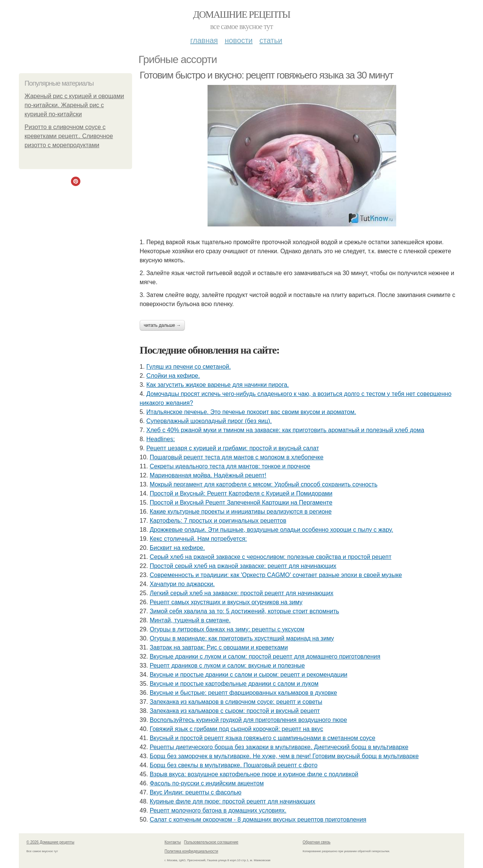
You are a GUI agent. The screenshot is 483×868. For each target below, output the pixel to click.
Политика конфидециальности (191, 851)
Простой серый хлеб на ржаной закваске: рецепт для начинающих (243, 566)
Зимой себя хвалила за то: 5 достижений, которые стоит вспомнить (245, 611)
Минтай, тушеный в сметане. (190, 620)
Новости (238, 40)
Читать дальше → (162, 325)
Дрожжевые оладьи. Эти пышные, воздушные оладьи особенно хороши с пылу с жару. (271, 530)
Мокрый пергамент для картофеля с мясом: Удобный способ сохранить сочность (264, 484)
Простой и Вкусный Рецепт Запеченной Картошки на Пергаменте (241, 502)
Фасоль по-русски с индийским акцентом (207, 783)
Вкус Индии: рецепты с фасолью (196, 792)
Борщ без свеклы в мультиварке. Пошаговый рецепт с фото (234, 765)
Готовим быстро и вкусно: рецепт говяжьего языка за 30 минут (266, 75)
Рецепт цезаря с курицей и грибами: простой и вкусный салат (233, 448)
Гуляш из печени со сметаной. (189, 367)
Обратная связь (317, 842)
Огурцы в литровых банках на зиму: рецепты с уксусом (227, 629)
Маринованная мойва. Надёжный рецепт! (208, 475)
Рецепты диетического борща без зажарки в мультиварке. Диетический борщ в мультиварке (279, 747)
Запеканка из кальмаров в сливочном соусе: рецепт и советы (236, 702)
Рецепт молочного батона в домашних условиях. (218, 810)
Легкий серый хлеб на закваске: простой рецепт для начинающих (242, 593)
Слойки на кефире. (173, 376)
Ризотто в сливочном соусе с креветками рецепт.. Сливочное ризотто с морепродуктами (69, 136)
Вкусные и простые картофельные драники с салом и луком (234, 684)
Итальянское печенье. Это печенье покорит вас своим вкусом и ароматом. (251, 412)
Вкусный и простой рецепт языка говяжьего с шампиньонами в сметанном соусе (263, 738)
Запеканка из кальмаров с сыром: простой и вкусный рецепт (235, 711)
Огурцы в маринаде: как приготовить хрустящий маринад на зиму (242, 638)
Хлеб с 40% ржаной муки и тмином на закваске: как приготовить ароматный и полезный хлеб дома (285, 430)
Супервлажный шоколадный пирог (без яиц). (209, 421)
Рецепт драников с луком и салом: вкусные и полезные (227, 666)
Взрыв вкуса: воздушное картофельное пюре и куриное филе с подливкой (254, 774)
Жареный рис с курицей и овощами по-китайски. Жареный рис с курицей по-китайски (74, 105)
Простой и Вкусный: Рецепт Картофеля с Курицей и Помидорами (241, 493)
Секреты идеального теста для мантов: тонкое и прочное (230, 466)
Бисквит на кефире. (177, 548)
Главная (204, 40)
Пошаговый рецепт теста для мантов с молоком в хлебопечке (237, 457)
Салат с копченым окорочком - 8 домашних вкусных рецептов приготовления (258, 820)
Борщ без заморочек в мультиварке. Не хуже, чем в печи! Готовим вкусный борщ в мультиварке (284, 756)
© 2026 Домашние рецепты (50, 842)
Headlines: (161, 439)
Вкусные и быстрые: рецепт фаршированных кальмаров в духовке (244, 693)
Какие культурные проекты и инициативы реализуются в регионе (241, 512)
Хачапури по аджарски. (182, 584)
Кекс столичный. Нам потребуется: (198, 539)
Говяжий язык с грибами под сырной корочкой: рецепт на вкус (237, 729)
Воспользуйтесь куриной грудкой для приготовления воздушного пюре (248, 720)
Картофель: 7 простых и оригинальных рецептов (218, 521)
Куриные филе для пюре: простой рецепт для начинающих (233, 801)
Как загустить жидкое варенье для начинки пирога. (218, 385)
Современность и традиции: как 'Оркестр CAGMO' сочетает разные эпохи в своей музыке (276, 575)
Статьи (271, 40)
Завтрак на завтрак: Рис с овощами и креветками (219, 647)
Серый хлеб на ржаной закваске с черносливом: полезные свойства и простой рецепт (271, 557)
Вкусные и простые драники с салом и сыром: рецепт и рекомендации (249, 675)
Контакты (173, 842)
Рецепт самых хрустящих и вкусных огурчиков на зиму (226, 602)
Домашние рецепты (242, 15)
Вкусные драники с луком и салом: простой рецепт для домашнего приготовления (265, 656)
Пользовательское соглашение (211, 842)
